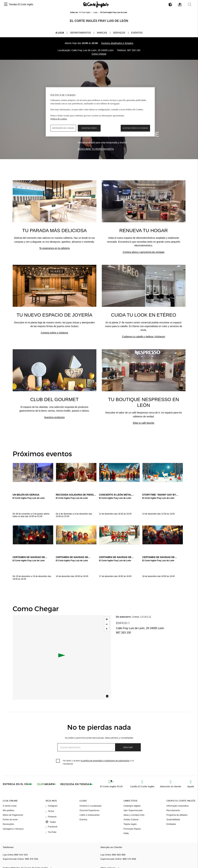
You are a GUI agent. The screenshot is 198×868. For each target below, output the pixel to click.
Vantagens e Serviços (13, 829)
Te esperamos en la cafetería (54, 248)
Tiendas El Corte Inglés (21, 4)
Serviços (119, 33)
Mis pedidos (8, 810)
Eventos (137, 33)
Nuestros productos (54, 417)
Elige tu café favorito (144, 423)
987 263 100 (134, 50)
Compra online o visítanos (55, 333)
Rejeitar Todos (89, 128)
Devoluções (8, 824)
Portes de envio (10, 819)
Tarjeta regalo (130, 824)
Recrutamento (173, 810)
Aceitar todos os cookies (135, 128)
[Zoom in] (107, 619)
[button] (6, 4)
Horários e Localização (90, 806)
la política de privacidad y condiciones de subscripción (105, 761)
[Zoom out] (107, 624)
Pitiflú (126, 833)
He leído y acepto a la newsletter (98, 762)
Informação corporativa (177, 806)
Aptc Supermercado (133, 810)
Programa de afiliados (177, 815)
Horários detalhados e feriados (117, 43)
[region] (100, 112)
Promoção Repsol (132, 829)
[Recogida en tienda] (77, 784)
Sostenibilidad (173, 819)
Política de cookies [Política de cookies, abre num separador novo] (59, 119)
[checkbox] (58, 761)
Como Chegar (99, 54)
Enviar (128, 747)
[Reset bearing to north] (107, 629)
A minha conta (10, 806)
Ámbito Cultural (131, 819)
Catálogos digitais (132, 806)
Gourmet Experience (89, 810)
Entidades (171, 824)
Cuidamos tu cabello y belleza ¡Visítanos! (144, 337)
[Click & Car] (47, 784)
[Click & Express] (18, 784)
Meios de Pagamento (13, 815)
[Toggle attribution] (107, 697)
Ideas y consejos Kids (134, 815)
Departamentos (80, 33)
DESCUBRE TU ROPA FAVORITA (96, 149)
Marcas (102, 33)
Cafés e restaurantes (90, 815)
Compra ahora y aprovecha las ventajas (144, 252)
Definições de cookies (63, 128)
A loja (60, 33)
